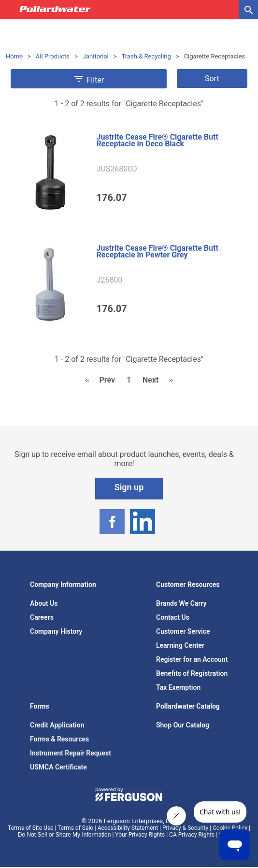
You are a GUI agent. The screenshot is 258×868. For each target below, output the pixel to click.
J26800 (110, 280)
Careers (42, 617)
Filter (88, 79)
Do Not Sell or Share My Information (64, 835)
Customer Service (183, 631)
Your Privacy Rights (140, 835)
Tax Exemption (178, 687)
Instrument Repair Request (71, 753)
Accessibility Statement (128, 828)
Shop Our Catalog (183, 725)
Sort (212, 78)
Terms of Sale (75, 828)
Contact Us (173, 617)
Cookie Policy (230, 828)
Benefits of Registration (192, 673)
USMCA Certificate (58, 767)
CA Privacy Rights (192, 835)
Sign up (129, 487)
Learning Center (180, 645)
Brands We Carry (181, 603)
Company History (56, 631)
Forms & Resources (59, 739)
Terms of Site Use (30, 828)
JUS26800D (117, 169)
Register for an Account (192, 659)
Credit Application (57, 725)
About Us (44, 603)
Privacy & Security (185, 828)
